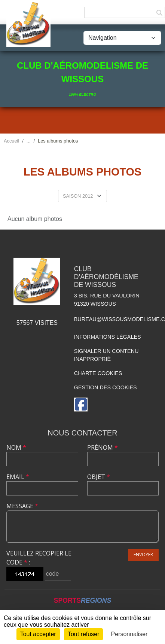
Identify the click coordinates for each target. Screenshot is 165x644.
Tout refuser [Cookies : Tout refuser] (83, 634)
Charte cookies (98, 373)
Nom (16, 447)
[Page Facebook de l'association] (81, 405)
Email (18, 477)
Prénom (103, 447)
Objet (99, 477)
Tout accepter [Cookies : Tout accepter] (38, 634)
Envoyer (143, 555)
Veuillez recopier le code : (39, 558)
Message (22, 506)
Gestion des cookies (106, 387)
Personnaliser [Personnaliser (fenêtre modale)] (129, 634)
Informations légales (108, 337)
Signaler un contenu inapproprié (106, 355)
